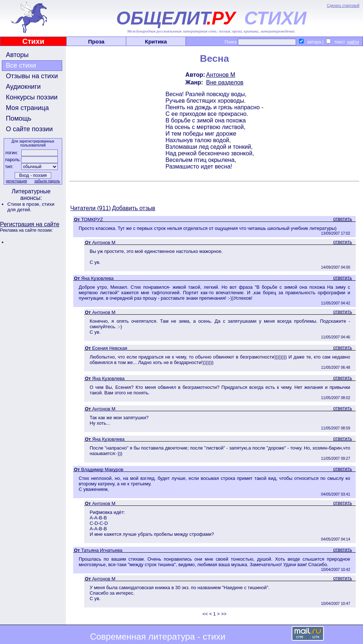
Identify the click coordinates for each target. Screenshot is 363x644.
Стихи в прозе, (25, 204)
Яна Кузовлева (98, 278)
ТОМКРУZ (92, 219)
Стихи (33, 41)
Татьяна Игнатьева (102, 550)
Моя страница (27, 108)
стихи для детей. (31, 207)
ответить (343, 219)
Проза (96, 41)
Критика (156, 41)
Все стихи (21, 65)
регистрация (16, 181)
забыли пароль (47, 181)
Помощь (19, 118)
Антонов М (221, 75)
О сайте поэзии (29, 129)
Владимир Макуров (102, 469)
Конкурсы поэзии (32, 97)
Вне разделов (225, 82)
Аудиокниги (23, 87)
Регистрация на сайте (30, 224)
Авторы (17, 55)
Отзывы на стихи (32, 76)
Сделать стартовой (343, 6)
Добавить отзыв (134, 208)
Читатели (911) (91, 208)
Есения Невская (110, 348)
